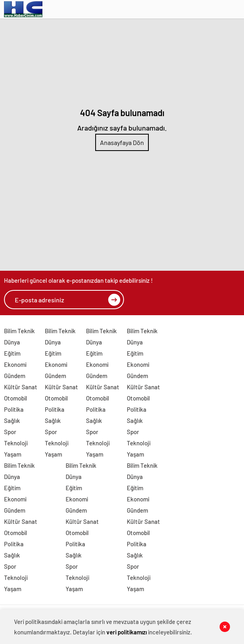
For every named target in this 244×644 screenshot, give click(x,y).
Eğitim (12, 353)
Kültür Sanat (21, 387)
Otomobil (16, 398)
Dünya (12, 342)
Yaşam (13, 454)
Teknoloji (16, 443)
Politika (14, 409)
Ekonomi (15, 364)
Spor (10, 432)
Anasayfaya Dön (122, 142)
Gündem (15, 376)
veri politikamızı (127, 632)
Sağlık (12, 421)
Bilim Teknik (19, 331)
